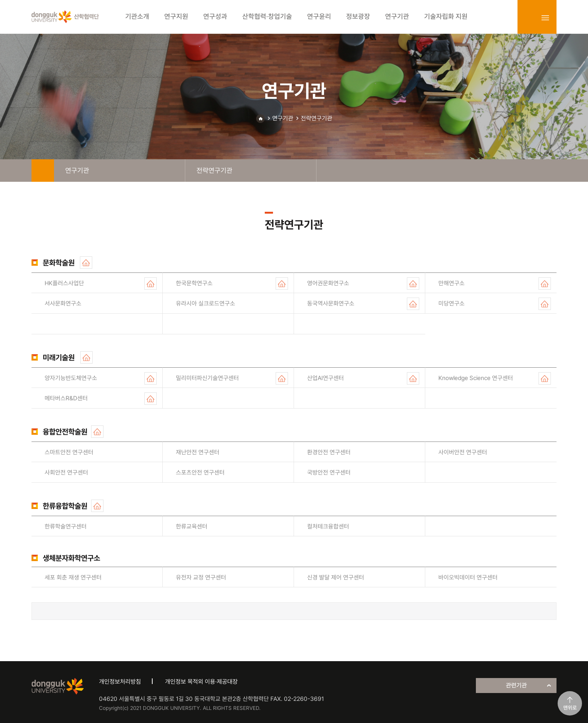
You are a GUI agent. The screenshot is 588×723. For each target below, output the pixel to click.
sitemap (545, 18)
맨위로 (570, 708)
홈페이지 (86, 263)
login (529, 18)
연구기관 (283, 118)
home (43, 171)
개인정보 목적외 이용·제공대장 (201, 682)
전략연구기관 (316, 118)
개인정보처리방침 (120, 682)
